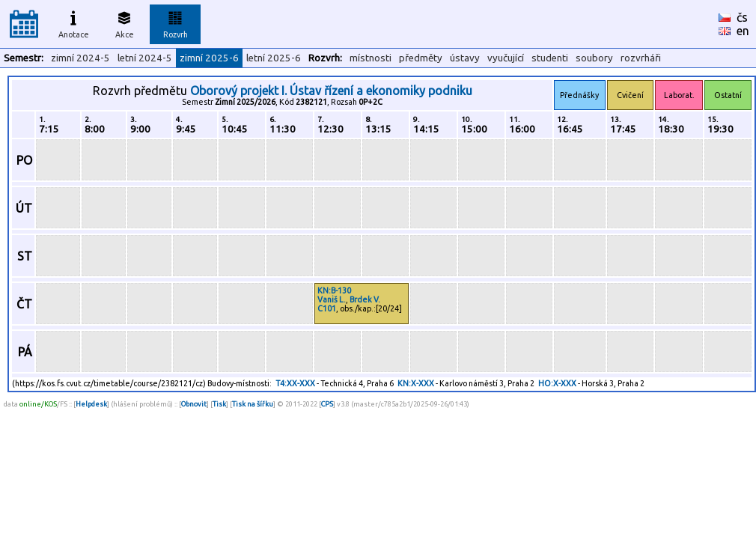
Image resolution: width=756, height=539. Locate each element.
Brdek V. (365, 299)
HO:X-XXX (557, 383)
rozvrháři (641, 58)
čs (742, 17)
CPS (327, 404)
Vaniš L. (332, 299)
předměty (421, 58)
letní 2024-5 (145, 58)
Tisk (219, 404)
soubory (594, 58)
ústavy (465, 58)
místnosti (371, 58)
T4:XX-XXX (295, 383)
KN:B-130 (334, 290)
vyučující (506, 58)
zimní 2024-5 (80, 58)
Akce (124, 22)
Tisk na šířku (253, 404)
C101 (327, 308)
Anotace (74, 22)
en (743, 31)
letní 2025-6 (274, 58)
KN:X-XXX (416, 383)
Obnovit (194, 404)
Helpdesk (91, 404)
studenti (550, 58)
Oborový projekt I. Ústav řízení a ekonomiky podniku (331, 91)
